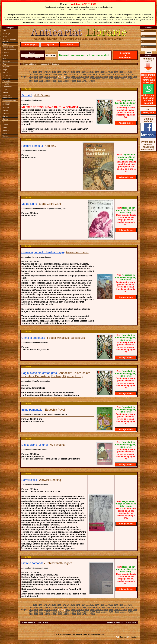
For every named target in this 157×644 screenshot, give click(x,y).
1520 (55, 77)
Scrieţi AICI (148, 113)
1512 (122, 74)
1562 (46, 81)
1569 (79, 81)
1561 (41, 81)
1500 (65, 74)
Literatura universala (6, 104)
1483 (88, 72)
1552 (103, 79)
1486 (102, 72)
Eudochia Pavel (55, 410)
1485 (97, 72)
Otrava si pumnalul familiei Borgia (43, 252)
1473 (40, 72)
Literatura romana (9, 100)
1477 (59, 72)
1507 (98, 74)
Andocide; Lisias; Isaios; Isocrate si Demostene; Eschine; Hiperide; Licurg (56, 375)
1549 (88, 79)
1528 (97, 77)
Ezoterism (6, 78)
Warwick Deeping (50, 480)
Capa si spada (8, 47)
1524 (78, 77)
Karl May (50, 146)
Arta (4, 31)
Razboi (5, 116)
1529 (101, 77)
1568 (74, 81)
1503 (79, 74)
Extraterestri (7, 75)
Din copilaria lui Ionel (35, 445)
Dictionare (6, 61)
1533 (120, 77)
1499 (60, 74)
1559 (31, 81)
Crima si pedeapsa (33, 338)
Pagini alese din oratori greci (39, 373)
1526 (87, 77)
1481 (78, 72)
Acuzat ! (27, 95)
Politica (5, 110)
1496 (46, 74)
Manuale (6, 108)
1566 (65, 81)
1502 (74, 74)
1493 (31, 74)
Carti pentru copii (9, 50)
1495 (41, 74)
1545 (69, 79)
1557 (127, 79)
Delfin (5, 58)
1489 (116, 72)
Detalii (28, 89)
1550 (93, 79)
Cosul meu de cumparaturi (125, 55)
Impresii (50, 45)
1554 (112, 79)
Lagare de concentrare (7, 96)
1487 (107, 72)
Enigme (5, 72)
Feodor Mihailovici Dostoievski (66, 338)
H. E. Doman (42, 95)
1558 (131, 79)
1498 (55, 74)
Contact (70, 45)
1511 (117, 74)
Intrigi (5, 90)
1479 (68, 72)
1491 (126, 72)
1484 (92, 72)
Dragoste (6, 67)
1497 (50, 74)
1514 (131, 74)
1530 (106, 77)
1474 (45, 72)
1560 (36, 81)
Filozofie (6, 84)
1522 (68, 77)
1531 (111, 77)
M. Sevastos (58, 445)
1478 (64, 72)
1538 (36, 79)
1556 (122, 79)
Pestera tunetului (32, 146)
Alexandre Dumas (77, 252)
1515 (31, 77)
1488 (111, 72)
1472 (35, 72)
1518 (46, 77)
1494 (36, 74)
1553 (107, 79)
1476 (54, 72)
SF (4, 122)
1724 (91, 81)
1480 (73, 72)
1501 (69, 74)
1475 (49, 72)
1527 (92, 77)
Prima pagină (30, 45)
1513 (127, 74)
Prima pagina (28, 622)
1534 (125, 77)
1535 (130, 77)
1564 (55, 81)
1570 (84, 81)
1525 (82, 77)
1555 (117, 79)
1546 (74, 79)
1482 (83, 72)
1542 (55, 79)
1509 (107, 74)
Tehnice (6, 130)
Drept (5, 70)
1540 (46, 79)
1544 (65, 79)
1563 (50, 81)
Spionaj (5, 125)
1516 (36, 77)
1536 (135, 77)
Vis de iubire (29, 204)
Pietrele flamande (32, 563)
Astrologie (6, 34)
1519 (50, 77)
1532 (116, 77)
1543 (60, 79)
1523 (73, 77)
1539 (41, 79)
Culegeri (6, 55)
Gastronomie (8, 87)
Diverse (5, 64)
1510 (112, 74)
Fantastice (7, 81)
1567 (69, 81)
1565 (60, 81)
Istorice (5, 92)
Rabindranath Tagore (59, 563)
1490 (121, 72)
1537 (31, 79)
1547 (79, 79)
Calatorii (6, 44)
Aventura (6, 36)
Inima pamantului (32, 410)
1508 (103, 74)
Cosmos (6, 53)
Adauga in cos (126, 123)
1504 (84, 74)
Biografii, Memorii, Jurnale (10, 40)
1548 (84, 79)
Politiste (6, 113)
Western (6, 136)
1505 (88, 74)
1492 (130, 72)
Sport (5, 128)
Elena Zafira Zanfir (51, 204)
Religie (5, 119)
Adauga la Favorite (115, 622)
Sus (46, 622)
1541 (50, 79)
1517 (41, 77)
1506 (93, 74)
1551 (98, 79)
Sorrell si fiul (29, 480)
